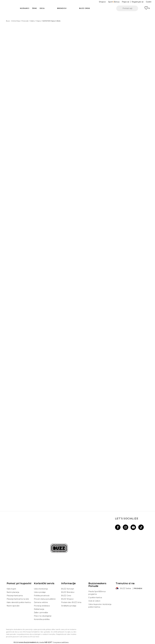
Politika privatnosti (42, 596)
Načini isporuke (13, 606)
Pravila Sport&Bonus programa (97, 593)
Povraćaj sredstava (42, 606)
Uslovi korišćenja (41, 589)
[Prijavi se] (147, 9)
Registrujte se (138, 2)
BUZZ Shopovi (67, 599)
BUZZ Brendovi (68, 593)
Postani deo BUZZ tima (71, 603)
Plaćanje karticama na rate (18, 599)
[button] (127, 8)
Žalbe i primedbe (41, 613)
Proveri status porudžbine (45, 599)
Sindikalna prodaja (69, 606)
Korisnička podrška (42, 620)
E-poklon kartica (95, 598)
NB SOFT (48, 643)
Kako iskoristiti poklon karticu (19, 603)
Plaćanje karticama (15, 596)
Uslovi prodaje (40, 593)
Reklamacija (39, 610)
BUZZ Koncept (68, 589)
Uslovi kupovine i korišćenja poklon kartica (100, 606)
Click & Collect (94, 601)
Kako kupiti (11, 589)
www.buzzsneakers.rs (29, 643)
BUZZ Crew (66, 596)
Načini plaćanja (13, 593)
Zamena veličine (41, 603)
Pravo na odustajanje (43, 616)
